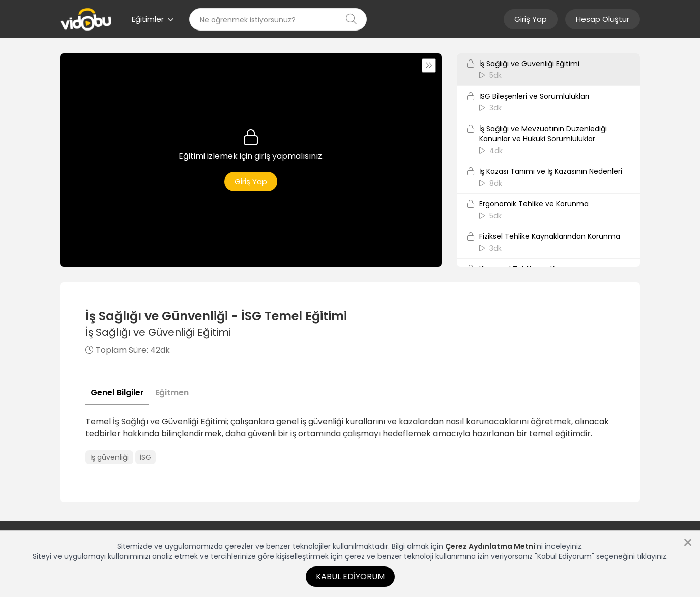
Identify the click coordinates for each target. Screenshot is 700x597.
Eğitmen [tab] (172, 392)
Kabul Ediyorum (350, 576)
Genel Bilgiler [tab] (117, 392)
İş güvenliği (109, 457)
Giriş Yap (531, 19)
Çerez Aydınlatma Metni (490, 546)
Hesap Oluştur (603, 19)
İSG (145, 457)
